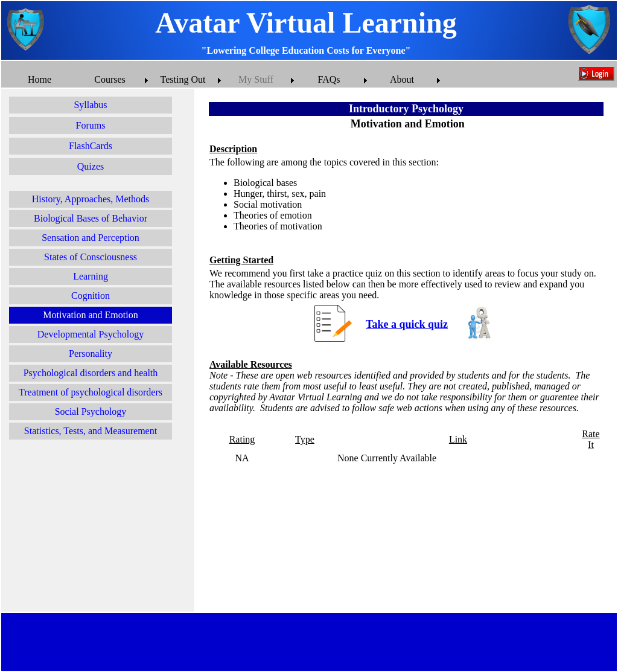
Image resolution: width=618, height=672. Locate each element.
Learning (91, 276)
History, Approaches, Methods (91, 199)
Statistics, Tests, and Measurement (91, 431)
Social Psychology (91, 411)
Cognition (91, 296)
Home (40, 79)
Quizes (91, 166)
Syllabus (90, 105)
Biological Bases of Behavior (91, 218)
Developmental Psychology (91, 334)
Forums (91, 125)
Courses (110, 79)
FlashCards (91, 146)
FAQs (329, 79)
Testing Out (183, 79)
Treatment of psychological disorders (91, 392)
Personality (91, 354)
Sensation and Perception (91, 238)
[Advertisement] (98, 528)
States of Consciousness (91, 257)
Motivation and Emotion (90, 315)
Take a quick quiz (407, 324)
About (402, 79)
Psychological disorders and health (91, 373)
